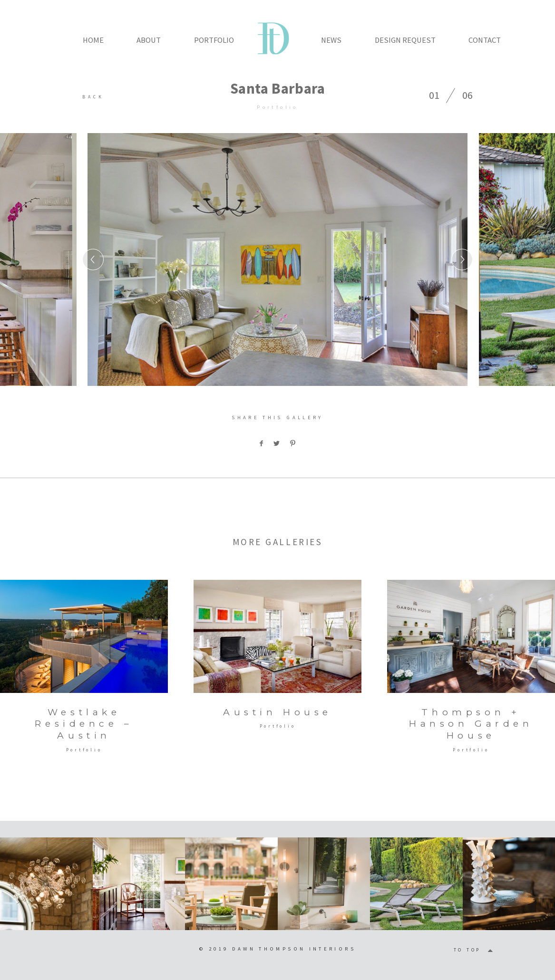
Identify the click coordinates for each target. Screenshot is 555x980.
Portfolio (277, 107)
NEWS (331, 40)
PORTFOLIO (214, 40)
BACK (93, 97)
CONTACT (485, 40)
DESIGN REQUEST (405, 40)
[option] (277, 260)
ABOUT (149, 40)
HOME (93, 40)
